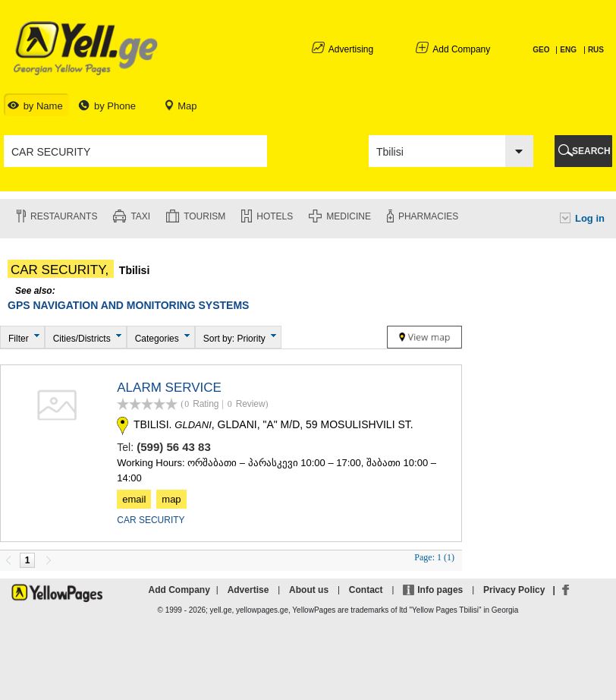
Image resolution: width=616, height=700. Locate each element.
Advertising (351, 49)
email (134, 499)
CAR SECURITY (151, 520)
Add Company (461, 49)
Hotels (275, 216)
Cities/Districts (82, 339)
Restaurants (64, 216)
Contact (366, 590)
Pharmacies (428, 216)
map (171, 499)
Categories (157, 339)
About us (309, 590)
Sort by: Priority (234, 339)
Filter (19, 339)
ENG (568, 50)
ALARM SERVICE (169, 388)
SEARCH (591, 151)
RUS (596, 50)
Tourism (204, 216)
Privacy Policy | (522, 590)
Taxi (140, 216)
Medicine (349, 216)
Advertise (248, 590)
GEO (542, 50)
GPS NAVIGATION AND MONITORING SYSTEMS (128, 305)
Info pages (440, 590)
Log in (590, 218)
